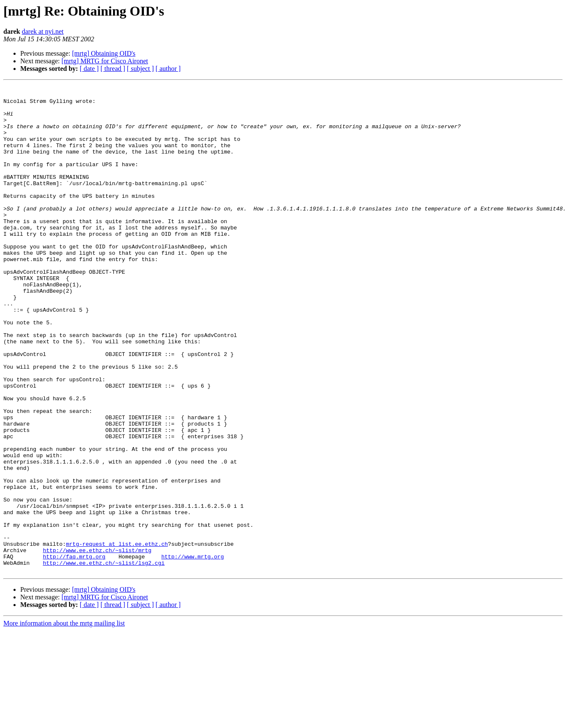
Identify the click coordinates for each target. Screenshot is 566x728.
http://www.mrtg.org (192, 651)
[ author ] (168, 69)
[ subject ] (140, 69)
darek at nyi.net (43, 31)
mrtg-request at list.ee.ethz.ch (117, 636)
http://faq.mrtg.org (74, 651)
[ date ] (89, 69)
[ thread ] (113, 69)
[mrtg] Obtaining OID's (104, 53)
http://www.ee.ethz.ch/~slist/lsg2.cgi (104, 659)
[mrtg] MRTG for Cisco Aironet (105, 61)
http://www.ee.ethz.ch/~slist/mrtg (97, 644)
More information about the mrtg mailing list (64, 721)
